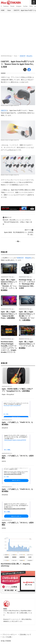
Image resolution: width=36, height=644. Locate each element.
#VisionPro (29, 56)
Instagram (19, 6)
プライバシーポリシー (10, 635)
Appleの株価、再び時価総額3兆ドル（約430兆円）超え (19, 232)
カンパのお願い (7, 637)
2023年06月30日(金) (6, 56)
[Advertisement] (18, 32)
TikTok (31, 6)
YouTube (25, 6)
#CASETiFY (23, 56)
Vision (9, 10)
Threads (12, 6)
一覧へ (18, 241)
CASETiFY (4, 111)
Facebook (6, 6)
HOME (3, 10)
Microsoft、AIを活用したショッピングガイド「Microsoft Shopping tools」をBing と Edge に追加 (17, 221)
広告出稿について (25, 635)
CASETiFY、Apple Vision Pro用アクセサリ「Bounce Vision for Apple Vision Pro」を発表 (18, 64)
